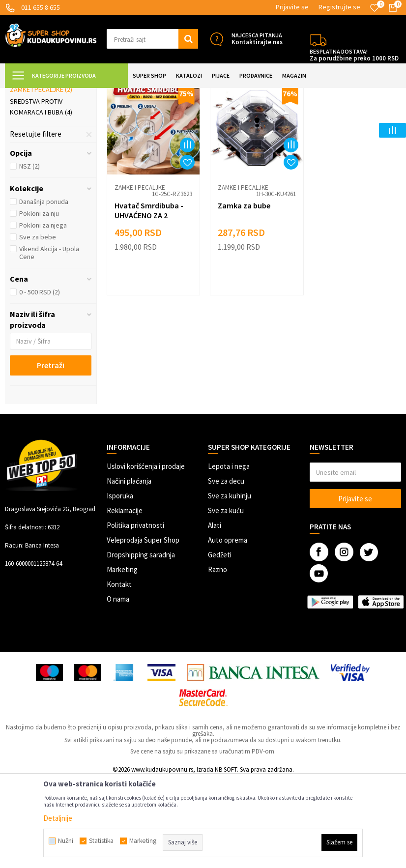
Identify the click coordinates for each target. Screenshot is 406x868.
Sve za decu (226, 569)
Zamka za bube (242, 291)
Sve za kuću (226, 598)
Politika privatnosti (135, 613)
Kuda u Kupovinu (28, 94)
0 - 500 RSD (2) (40, 380)
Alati (215, 613)
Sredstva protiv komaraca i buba (41, 195)
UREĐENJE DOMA (119, 94)
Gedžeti (220, 643)
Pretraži (51, 453)
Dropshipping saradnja (141, 643)
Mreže (24, 166)
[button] (153, 39)
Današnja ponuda (44, 289)
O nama (118, 687)
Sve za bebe (38, 325)
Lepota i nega (229, 554)
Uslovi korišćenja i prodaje (146, 554)
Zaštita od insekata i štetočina (189, 94)
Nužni (66, 841)
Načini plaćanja (129, 569)
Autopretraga (303, 119)
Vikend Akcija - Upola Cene (49, 341)
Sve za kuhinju (230, 584)
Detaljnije (58, 818)
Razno (217, 657)
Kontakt (119, 672)
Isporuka (120, 584)
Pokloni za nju (39, 301)
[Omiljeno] (375, 8)
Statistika (101, 841)
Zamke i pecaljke (41, 177)
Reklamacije (125, 598)
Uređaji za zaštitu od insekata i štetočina (46, 148)
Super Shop (73, 94)
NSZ (29, 254)
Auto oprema (228, 628)
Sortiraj (345, 119)
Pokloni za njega (43, 313)
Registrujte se (339, 7)
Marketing (122, 657)
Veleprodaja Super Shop (143, 628)
